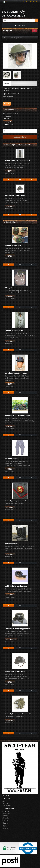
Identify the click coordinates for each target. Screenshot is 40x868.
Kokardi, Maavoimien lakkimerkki (18, 714)
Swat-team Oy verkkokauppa (14, 13)
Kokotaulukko (6, 806)
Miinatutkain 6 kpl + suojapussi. (17, 160)
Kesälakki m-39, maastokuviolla (18, 416)
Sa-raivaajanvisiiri (16, 38)
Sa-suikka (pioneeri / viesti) (16, 373)
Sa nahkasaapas (11, 543)
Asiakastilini (6, 818)
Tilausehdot (6, 803)
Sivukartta (5, 816)
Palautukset (6, 814)
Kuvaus (7, 83)
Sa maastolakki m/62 (13, 245)
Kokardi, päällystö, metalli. (16, 501)
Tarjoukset (5, 828)
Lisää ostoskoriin (20, 137)
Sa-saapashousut (12, 458)
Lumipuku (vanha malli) (14, 330)
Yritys (3, 801)
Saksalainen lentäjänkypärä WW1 (18, 629)
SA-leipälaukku (11, 288)
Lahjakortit (5, 826)
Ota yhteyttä (6, 812)
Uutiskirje (5, 820)
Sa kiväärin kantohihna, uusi (16, 586)
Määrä (5, 127)
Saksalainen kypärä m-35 (15, 195)
